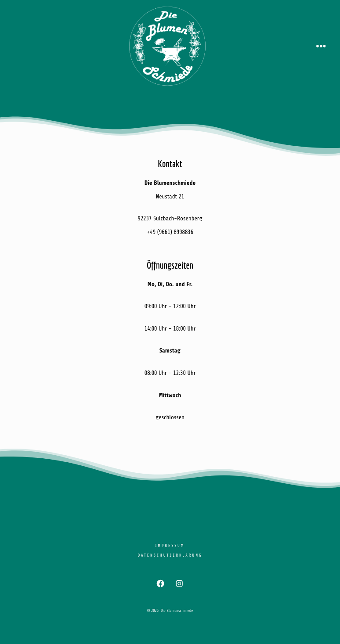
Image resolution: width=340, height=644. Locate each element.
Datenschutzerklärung (170, 555)
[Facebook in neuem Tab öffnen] (161, 584)
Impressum (170, 546)
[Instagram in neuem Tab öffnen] (179, 584)
